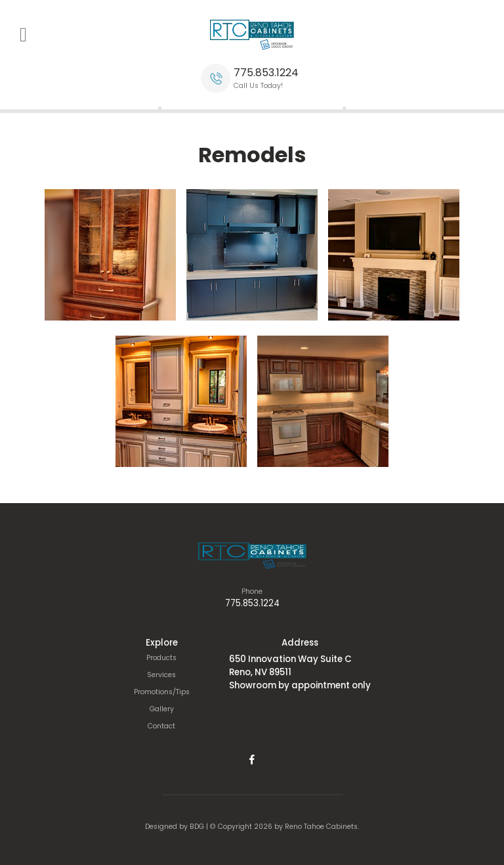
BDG (197, 827)
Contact (161, 726)
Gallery (162, 709)
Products (161, 658)
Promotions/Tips (162, 692)
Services (161, 675)
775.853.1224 (266, 73)
